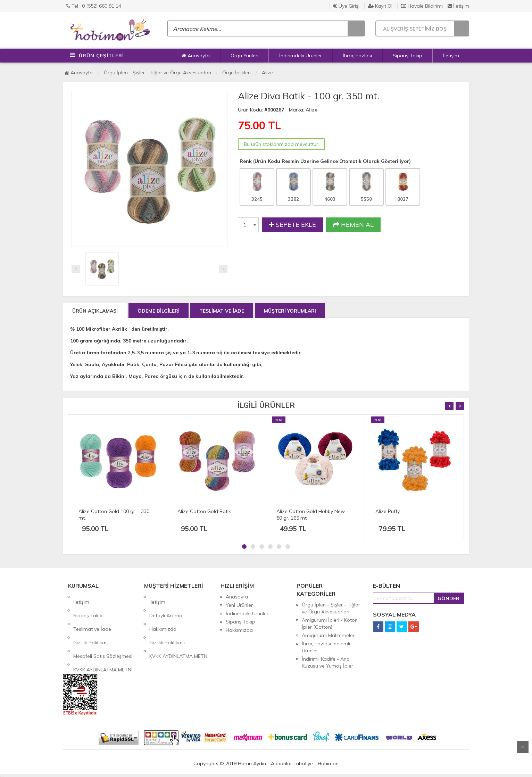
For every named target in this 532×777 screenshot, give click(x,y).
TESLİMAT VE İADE (222, 311)
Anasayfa (196, 56)
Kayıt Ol (380, 6)
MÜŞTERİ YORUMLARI (290, 311)
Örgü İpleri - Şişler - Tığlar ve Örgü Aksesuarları (157, 73)
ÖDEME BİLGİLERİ (159, 311)
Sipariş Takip (408, 56)
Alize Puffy (388, 511)
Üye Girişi (346, 6)
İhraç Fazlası (357, 56)
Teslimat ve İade (92, 613)
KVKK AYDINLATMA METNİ (103, 638)
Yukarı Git (523, 747)
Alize (267, 73)
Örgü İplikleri (236, 73)
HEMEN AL (353, 225)
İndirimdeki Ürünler (301, 56)
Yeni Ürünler (239, 605)
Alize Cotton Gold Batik (204, 511)
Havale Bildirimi (422, 6)
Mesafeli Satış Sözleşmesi (103, 630)
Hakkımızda (163, 613)
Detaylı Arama (166, 605)
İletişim (458, 6)
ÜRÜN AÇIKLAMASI (95, 311)
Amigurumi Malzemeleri (329, 635)
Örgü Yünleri (244, 56)
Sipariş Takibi (88, 605)
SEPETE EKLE (293, 225)
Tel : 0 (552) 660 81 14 (94, 6)
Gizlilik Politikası (91, 622)
